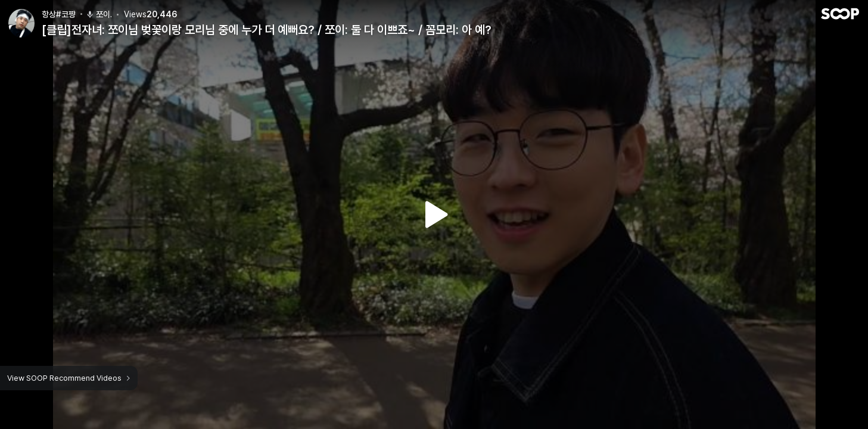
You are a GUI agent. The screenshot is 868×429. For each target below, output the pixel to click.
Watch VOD (434, 214)
